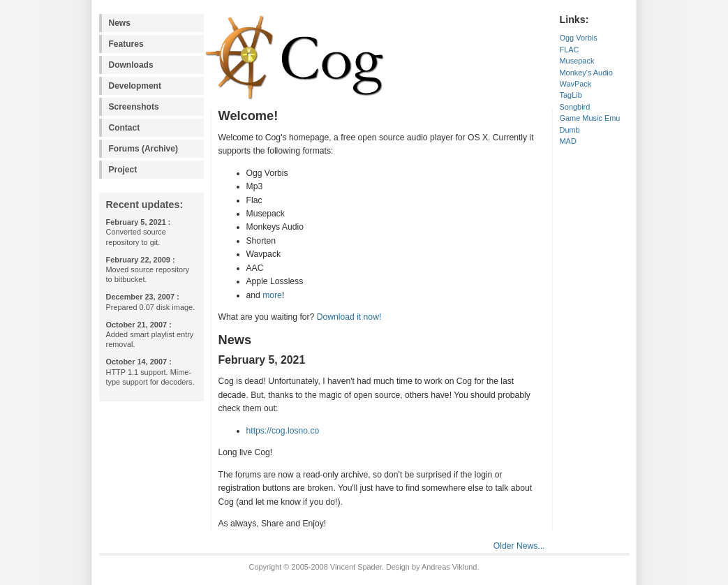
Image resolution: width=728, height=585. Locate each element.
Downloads (131, 65)
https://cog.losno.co (283, 431)
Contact (125, 128)
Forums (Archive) (143, 149)
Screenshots (134, 107)
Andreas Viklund (449, 567)
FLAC (570, 50)
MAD (568, 141)
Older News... (519, 546)
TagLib (571, 95)
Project (123, 170)
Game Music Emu (590, 118)
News (120, 23)
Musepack (577, 61)
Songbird (575, 107)
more (272, 295)
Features (126, 44)
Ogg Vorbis (579, 38)
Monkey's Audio (586, 73)
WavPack (576, 84)
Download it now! (349, 317)
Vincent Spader (356, 567)
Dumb (570, 130)
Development (135, 86)
